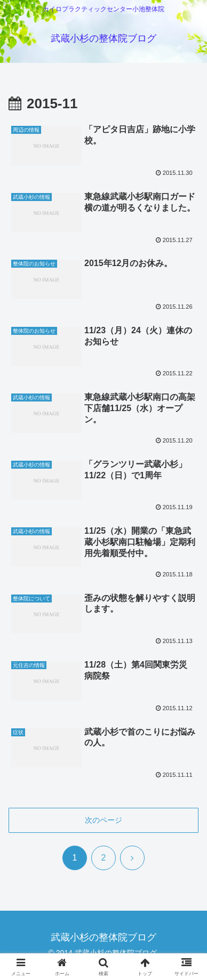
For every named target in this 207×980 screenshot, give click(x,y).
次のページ (103, 820)
